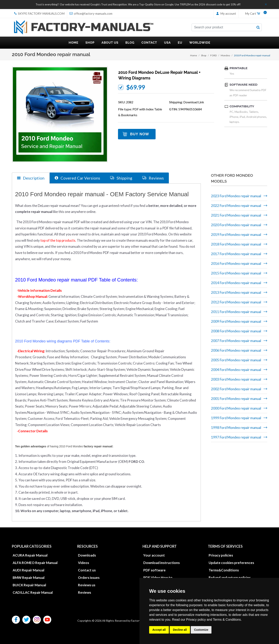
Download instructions (162, 563)
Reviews (85, 592)
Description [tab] (31, 178)
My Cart (254, 14)
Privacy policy (196, 620)
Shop (204, 55)
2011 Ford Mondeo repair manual (236, 312)
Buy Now (139, 134)
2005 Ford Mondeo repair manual (236, 360)
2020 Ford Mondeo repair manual (236, 225)
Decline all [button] (180, 630)
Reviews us (87, 585)
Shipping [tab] (121, 178)
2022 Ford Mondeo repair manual (236, 206)
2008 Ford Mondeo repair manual (236, 331)
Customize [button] (201, 630)
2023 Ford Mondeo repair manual (236, 196)
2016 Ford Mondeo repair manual (236, 263)
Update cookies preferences (231, 563)
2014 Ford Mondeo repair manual (236, 283)
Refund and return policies (230, 578)
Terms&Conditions (224, 570)
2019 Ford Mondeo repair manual (236, 235)
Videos (84, 563)
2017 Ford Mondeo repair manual (236, 254)
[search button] (258, 27)
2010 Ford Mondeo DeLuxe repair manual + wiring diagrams (159, 75)
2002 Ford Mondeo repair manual (236, 389)
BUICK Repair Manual (29, 585)
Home (194, 55)
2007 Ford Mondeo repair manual (236, 341)
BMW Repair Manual (29, 578)
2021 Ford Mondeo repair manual (236, 215)
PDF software (154, 570)
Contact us (87, 570)
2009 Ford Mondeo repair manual (236, 321)
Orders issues (89, 578)
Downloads (87, 555)
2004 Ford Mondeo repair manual (236, 370)
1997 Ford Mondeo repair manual (236, 437)
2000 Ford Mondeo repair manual (236, 408)
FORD (213, 55)
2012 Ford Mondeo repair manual (236, 302)
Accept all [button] (159, 630)
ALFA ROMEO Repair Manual (35, 563)
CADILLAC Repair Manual (33, 592)
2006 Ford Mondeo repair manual (236, 350)
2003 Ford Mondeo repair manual (236, 379)
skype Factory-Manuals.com (39, 13)
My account (226, 13)
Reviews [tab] (153, 178)
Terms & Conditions (227, 620)
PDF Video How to (158, 578)
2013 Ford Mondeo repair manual (236, 292)
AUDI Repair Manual (28, 570)
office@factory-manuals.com (91, 13)
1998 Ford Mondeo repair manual (236, 428)
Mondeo (225, 55)
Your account (154, 555)
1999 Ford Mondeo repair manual (236, 418)
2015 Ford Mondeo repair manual (236, 273)
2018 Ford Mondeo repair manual (236, 244)
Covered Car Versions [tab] (77, 178)
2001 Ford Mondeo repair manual (236, 399)
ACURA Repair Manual (30, 555)
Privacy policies (221, 555)
